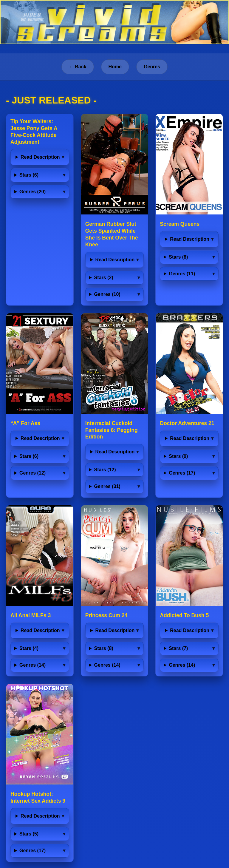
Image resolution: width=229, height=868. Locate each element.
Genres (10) (107, 294)
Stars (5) (29, 834)
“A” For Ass (25, 423)
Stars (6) (29, 175)
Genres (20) (33, 192)
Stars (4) (29, 648)
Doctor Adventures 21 (187, 423)
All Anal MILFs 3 (31, 615)
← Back (78, 67)
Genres (152, 67)
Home (115, 67)
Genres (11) (182, 274)
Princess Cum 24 (106, 615)
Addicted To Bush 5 (184, 615)
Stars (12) (105, 470)
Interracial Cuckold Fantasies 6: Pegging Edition (112, 430)
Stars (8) (178, 257)
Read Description (40, 157)
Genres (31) (107, 486)
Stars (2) (104, 278)
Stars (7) (178, 648)
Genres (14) (33, 665)
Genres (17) (182, 473)
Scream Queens (180, 224)
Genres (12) (33, 473)
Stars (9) (178, 456)
